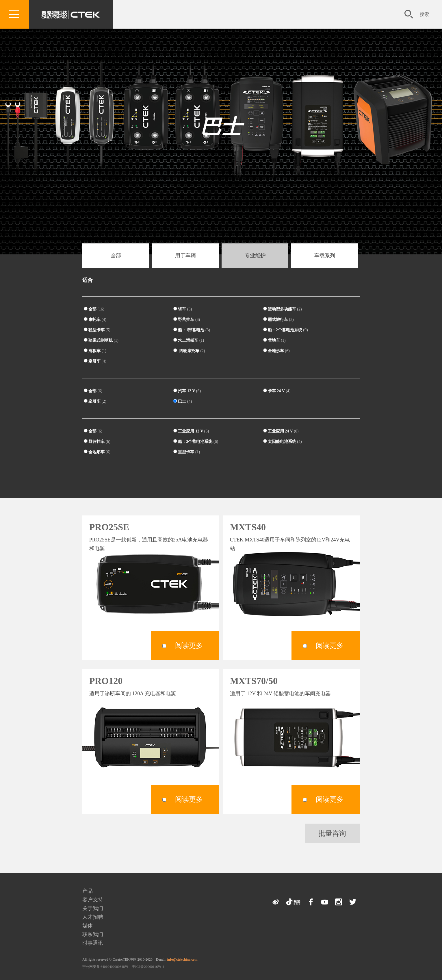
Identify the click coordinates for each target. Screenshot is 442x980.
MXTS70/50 (254, 681)
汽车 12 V (187, 391)
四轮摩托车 (189, 351)
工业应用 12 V (191, 431)
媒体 (88, 926)
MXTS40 (248, 527)
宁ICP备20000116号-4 (148, 967)
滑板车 (95, 351)
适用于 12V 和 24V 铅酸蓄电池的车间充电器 (280, 694)
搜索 (424, 14)
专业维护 (255, 256)
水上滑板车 (189, 340)
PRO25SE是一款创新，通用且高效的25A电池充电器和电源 (149, 544)
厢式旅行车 (278, 319)
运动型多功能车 (283, 309)
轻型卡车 (97, 330)
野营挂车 (187, 319)
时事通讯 (93, 943)
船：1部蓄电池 (192, 330)
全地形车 (276, 351)
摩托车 (95, 319)
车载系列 (325, 256)
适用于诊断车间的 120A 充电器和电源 (133, 694)
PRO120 (106, 681)
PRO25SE (109, 527)
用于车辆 (185, 256)
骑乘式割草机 (101, 340)
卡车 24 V (277, 391)
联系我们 (93, 934)
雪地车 (274, 340)
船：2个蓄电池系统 (286, 330)
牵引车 (95, 361)
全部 (116, 256)
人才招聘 (93, 917)
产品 (88, 891)
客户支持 (93, 900)
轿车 (183, 309)
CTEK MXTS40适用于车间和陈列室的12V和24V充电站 (290, 544)
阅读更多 (189, 646)
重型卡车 (187, 452)
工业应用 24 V (281, 431)
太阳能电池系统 (283, 441)
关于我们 (93, 908)
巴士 (221, 127)
